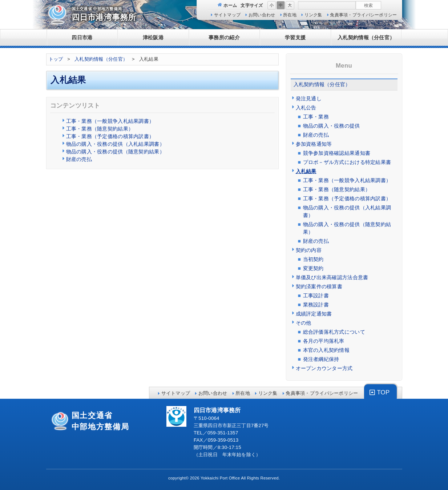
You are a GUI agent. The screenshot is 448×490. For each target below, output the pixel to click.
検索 (368, 5)
